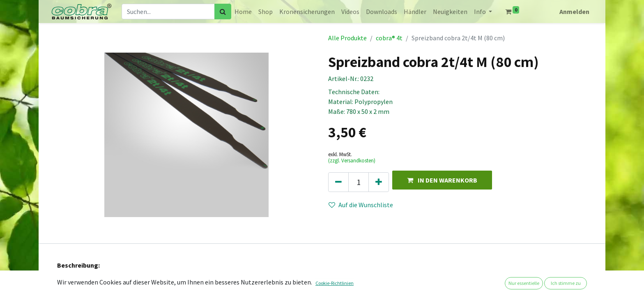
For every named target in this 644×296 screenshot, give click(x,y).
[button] (442, 180)
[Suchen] (223, 12)
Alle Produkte (347, 38)
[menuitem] (243, 12)
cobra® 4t (389, 38)
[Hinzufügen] (379, 182)
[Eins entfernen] (338, 182)
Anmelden (574, 12)
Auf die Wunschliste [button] (361, 205)
